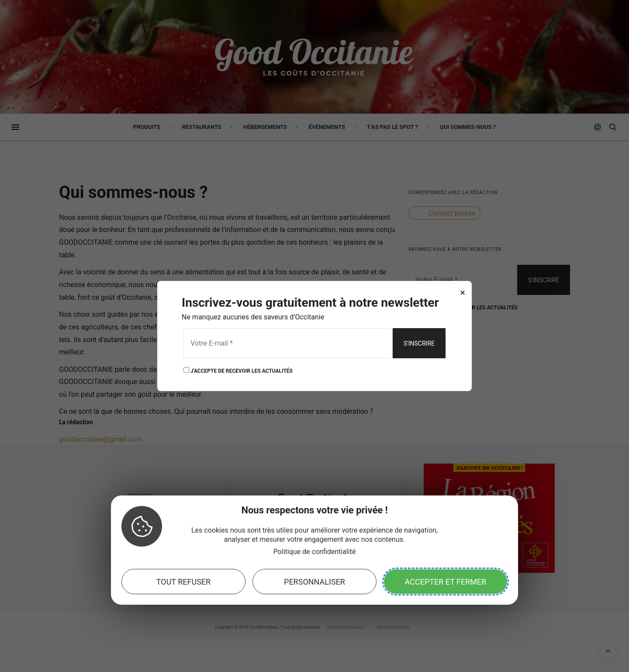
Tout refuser (183, 582)
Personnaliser (314, 582)
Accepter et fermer (446, 582)
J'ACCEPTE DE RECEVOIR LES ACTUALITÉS (238, 370)
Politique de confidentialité (315, 552)
